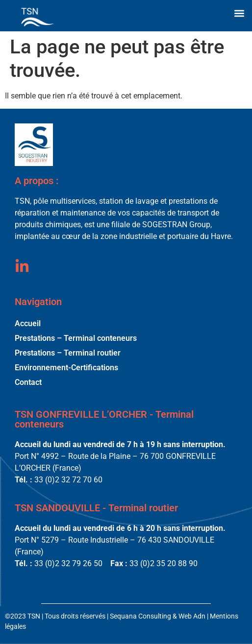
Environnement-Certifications (66, 368)
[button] (239, 13)
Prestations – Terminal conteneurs (76, 338)
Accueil (28, 323)
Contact (28, 382)
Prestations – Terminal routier (68, 353)
